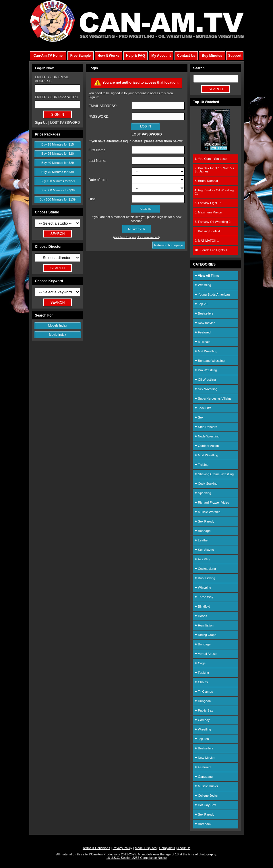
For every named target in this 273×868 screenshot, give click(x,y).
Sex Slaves (204, 550)
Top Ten (202, 739)
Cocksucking (205, 569)
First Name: (98, 150)
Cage (200, 663)
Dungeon (203, 701)
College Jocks (206, 796)
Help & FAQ (135, 56)
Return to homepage (169, 245)
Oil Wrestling (205, 380)
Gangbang (204, 777)
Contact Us (186, 56)
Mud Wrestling (206, 455)
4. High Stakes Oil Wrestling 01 (214, 192)
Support (235, 56)
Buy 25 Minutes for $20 (58, 154)
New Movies (205, 758)
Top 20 (201, 304)
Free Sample (81, 56)
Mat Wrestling (206, 351)
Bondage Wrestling (210, 361)
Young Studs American (212, 294)
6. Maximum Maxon (208, 212)
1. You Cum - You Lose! (211, 159)
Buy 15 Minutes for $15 (58, 144)
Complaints (167, 848)
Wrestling (203, 285)
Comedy (202, 720)
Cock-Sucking (206, 484)
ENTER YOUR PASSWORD (57, 97)
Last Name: (97, 161)
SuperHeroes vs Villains (213, 398)
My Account (161, 56)
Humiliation (204, 625)
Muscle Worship (208, 512)
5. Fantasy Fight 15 (208, 203)
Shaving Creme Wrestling (214, 474)
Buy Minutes (212, 56)
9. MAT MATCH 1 (207, 241)
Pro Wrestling (206, 370)
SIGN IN (146, 209)
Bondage (203, 531)
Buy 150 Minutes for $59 (58, 181)
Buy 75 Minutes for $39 (58, 172)
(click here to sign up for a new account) (137, 237)
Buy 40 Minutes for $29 (58, 163)
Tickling (202, 465)
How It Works (109, 56)
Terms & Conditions (96, 848)
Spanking (203, 493)
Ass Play (202, 559)
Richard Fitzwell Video (212, 502)
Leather (202, 540)
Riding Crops (206, 635)
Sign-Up (41, 123)
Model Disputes (146, 848)
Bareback (203, 824)
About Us (184, 848)
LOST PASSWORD (65, 123)
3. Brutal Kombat (206, 181)
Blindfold (202, 606)
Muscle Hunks (206, 786)
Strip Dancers (206, 427)
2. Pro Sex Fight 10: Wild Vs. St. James (215, 170)
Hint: (92, 199)
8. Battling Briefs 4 (207, 231)
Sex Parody (205, 521)
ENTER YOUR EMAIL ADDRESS (52, 79)
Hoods (201, 616)
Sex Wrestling (206, 389)
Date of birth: (99, 180)
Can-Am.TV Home (48, 56)
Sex (199, 417)
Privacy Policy (122, 848)
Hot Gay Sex (205, 805)
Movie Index (58, 335)
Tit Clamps (204, 692)
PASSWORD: (99, 117)
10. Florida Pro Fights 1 (211, 250)
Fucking (202, 673)
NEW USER (136, 229)
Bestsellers (204, 313)
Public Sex (204, 710)
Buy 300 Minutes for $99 (58, 190)
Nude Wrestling (207, 436)
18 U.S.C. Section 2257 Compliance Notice (136, 858)
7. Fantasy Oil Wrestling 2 (213, 222)
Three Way (204, 597)
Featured (203, 332)
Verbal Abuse (206, 654)
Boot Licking (205, 578)
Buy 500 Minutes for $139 (58, 199)
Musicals (203, 342)
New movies (205, 323)
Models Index (58, 325)
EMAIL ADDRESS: (103, 106)
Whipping (203, 588)
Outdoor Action (207, 446)
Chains (201, 682)
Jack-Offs (203, 408)
